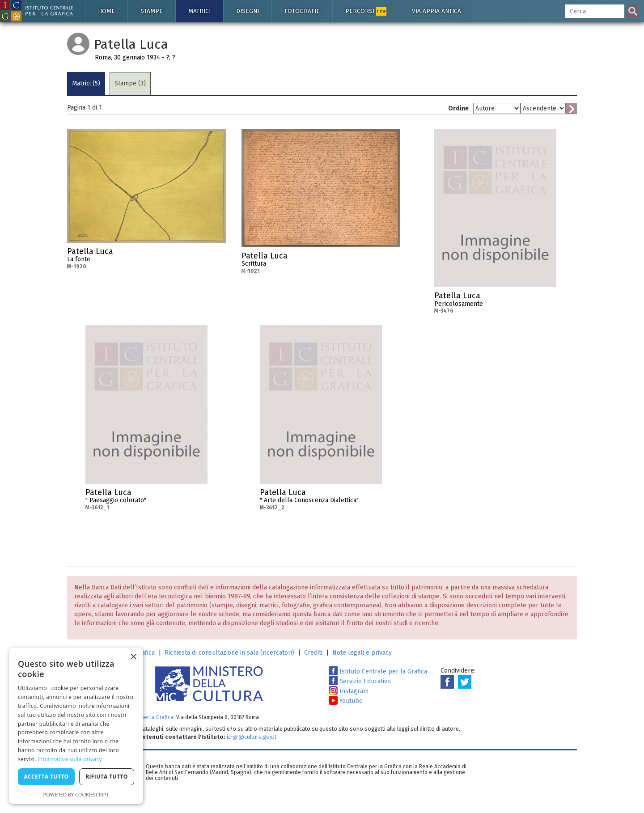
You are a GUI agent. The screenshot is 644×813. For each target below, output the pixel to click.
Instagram (349, 691)
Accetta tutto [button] (46, 777)
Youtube (346, 701)
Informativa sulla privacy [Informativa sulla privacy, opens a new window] (70, 759)
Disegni (248, 11)
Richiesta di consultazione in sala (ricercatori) (229, 653)
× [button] (133, 657)
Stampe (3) (130, 83)
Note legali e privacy (362, 653)
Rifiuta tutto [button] (107, 777)
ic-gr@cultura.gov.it (252, 737)
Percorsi (366, 11)
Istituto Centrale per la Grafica (378, 671)
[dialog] (76, 726)
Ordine (458, 108)
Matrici (199, 11)
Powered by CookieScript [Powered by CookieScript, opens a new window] (76, 794)
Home (106, 11)
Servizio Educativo (360, 681)
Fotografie (302, 11)
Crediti (313, 653)
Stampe (152, 11)
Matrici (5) (86, 83)
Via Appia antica (436, 11)
